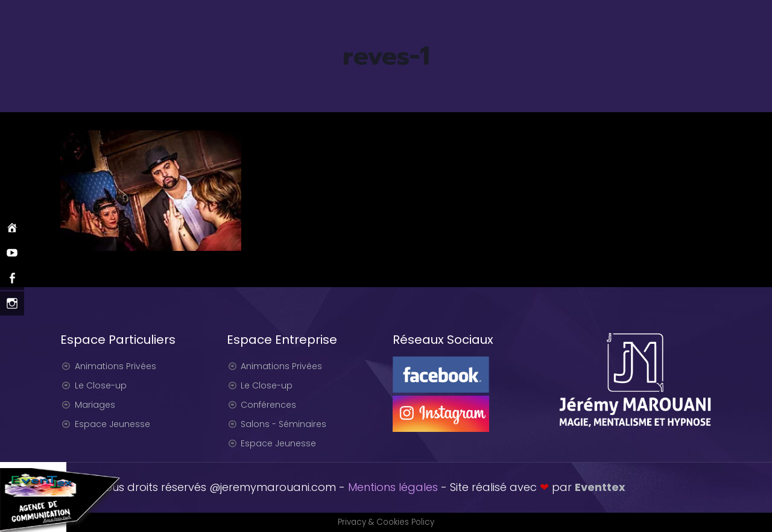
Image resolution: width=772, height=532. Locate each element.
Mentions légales (393, 487)
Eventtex (600, 487)
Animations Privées (115, 366)
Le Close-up (101, 385)
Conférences (268, 405)
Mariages (95, 405)
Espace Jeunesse (112, 424)
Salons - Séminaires (283, 424)
